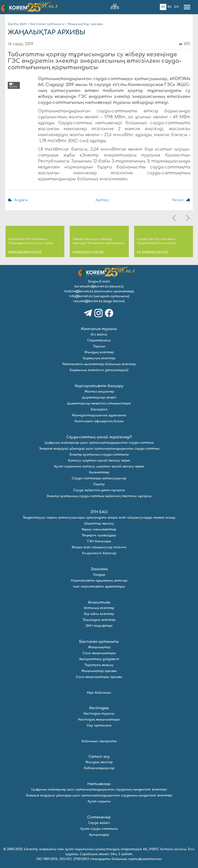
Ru (170, 7)
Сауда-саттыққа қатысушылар (99, 478)
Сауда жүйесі (99, 823)
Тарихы (99, 346)
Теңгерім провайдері (99, 535)
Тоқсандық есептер (99, 620)
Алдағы (21, 200)
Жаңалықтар (99, 647)
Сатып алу (99, 757)
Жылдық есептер (99, 352)
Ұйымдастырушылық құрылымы (99, 415)
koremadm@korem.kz (92, 286)
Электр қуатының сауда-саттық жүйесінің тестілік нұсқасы (99, 496)
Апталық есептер (99, 608)
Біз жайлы (99, 334)
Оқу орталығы (99, 725)
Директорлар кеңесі (99, 397)
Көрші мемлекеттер (99, 529)
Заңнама (99, 569)
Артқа (102, 200)
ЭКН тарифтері (99, 626)
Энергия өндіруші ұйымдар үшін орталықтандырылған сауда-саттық (99, 449)
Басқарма (99, 409)
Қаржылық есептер (99, 358)
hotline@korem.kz (79, 291)
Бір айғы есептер (99, 614)
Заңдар (99, 575)
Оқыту (99, 484)
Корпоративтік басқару (99, 386)
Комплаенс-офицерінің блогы (99, 421)
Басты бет (17, 24)
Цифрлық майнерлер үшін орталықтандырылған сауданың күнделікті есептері (99, 789)
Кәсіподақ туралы (99, 714)
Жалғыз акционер (99, 392)
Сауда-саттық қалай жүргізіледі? (99, 437)
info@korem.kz (81, 296)
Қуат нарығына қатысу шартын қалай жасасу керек (99, 466)
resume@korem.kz (88, 301)
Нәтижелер (99, 784)
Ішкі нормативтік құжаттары (99, 587)
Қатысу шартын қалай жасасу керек (99, 460)
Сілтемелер (99, 817)
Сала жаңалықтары (99, 653)
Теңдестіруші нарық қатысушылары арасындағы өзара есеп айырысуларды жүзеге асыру (99, 518)
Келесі (178, 200)
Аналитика (99, 602)
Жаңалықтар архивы (85, 24)
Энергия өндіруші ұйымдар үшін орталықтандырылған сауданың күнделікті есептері (99, 795)
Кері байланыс (99, 693)
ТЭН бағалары (99, 541)
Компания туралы (99, 329)
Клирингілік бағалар (99, 553)
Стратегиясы (99, 340)
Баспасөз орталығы (47, 24)
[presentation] (175, 218)
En (176, 7)
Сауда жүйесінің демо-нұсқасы (99, 490)
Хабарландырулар (99, 768)
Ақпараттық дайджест (99, 659)
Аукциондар (99, 835)
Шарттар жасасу (99, 523)
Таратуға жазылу (99, 665)
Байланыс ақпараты (99, 741)
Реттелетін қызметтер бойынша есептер (99, 364)
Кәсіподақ (99, 708)
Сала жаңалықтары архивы (99, 677)
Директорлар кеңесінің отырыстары (99, 403)
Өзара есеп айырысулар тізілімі (99, 547)
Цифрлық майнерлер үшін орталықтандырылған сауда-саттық (99, 443)
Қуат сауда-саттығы (99, 829)
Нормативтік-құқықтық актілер (99, 581)
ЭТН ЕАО (99, 512)
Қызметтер (99, 472)
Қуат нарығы (99, 801)
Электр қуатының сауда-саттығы (99, 455)
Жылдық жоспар (99, 762)
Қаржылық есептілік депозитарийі (99, 370)
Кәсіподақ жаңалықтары (99, 720)
